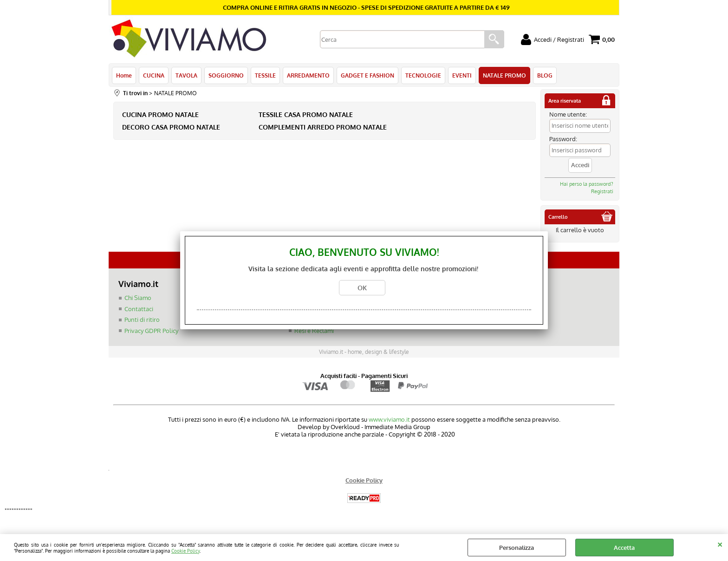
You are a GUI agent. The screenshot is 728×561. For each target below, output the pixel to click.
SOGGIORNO (226, 75)
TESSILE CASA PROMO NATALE (306, 114)
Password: (563, 139)
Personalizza (517, 548)
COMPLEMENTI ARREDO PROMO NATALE (323, 127)
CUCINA (154, 75)
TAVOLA (186, 75)
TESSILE (265, 75)
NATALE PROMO (504, 75)
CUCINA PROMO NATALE (160, 114)
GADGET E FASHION (367, 75)
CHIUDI (720, 543)
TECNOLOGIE (423, 75)
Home (124, 75)
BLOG (545, 75)
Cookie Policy (185, 551)
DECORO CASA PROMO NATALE (171, 127)
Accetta (624, 548)
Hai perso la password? (587, 184)
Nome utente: (568, 114)
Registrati (602, 191)
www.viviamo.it (389, 419)
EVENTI (462, 75)
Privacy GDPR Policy (151, 331)
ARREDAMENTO (308, 75)
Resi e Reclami (314, 331)
